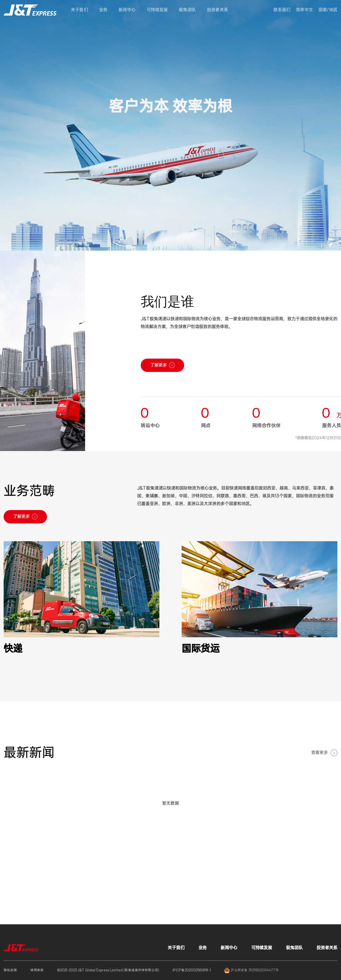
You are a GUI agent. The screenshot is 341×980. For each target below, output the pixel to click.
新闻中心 (127, 10)
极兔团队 (187, 10)
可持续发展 (157, 10)
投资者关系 (218, 10)
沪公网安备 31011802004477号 (251, 971)
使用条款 (37, 970)
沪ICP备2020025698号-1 (192, 970)
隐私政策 (10, 970)
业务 (103, 10)
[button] (328, 10)
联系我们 (282, 10)
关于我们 (79, 10)
